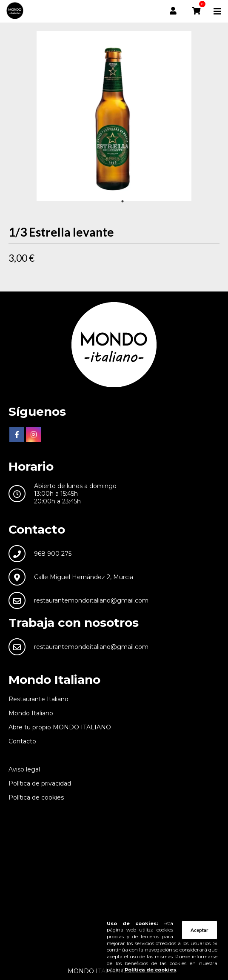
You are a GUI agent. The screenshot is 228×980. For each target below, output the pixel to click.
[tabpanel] (114, 116)
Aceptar (199, 930)
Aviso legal (24, 769)
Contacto (22, 741)
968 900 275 (53, 554)
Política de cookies (36, 797)
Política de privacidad (40, 783)
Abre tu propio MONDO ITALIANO (60, 727)
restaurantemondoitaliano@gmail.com (91, 600)
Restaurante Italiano (38, 699)
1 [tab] (123, 201)
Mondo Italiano (31, 713)
